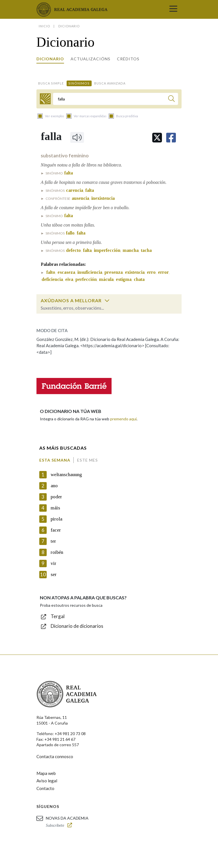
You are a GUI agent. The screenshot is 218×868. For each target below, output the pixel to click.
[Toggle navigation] (173, 9)
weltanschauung (66, 475)
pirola (56, 519)
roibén (57, 552)
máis (55, 508)
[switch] (107, 301)
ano (54, 486)
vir (54, 563)
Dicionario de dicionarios (77, 626)
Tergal (58, 616)
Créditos (128, 59)
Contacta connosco (55, 756)
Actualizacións (91, 59)
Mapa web (46, 773)
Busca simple (51, 83)
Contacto (45, 788)
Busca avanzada (110, 83)
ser (54, 574)
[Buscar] (171, 99)
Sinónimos (79, 83)
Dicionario (50, 59)
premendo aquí (123, 419)
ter (53, 541)
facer (56, 530)
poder (56, 497)
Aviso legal (47, 781)
